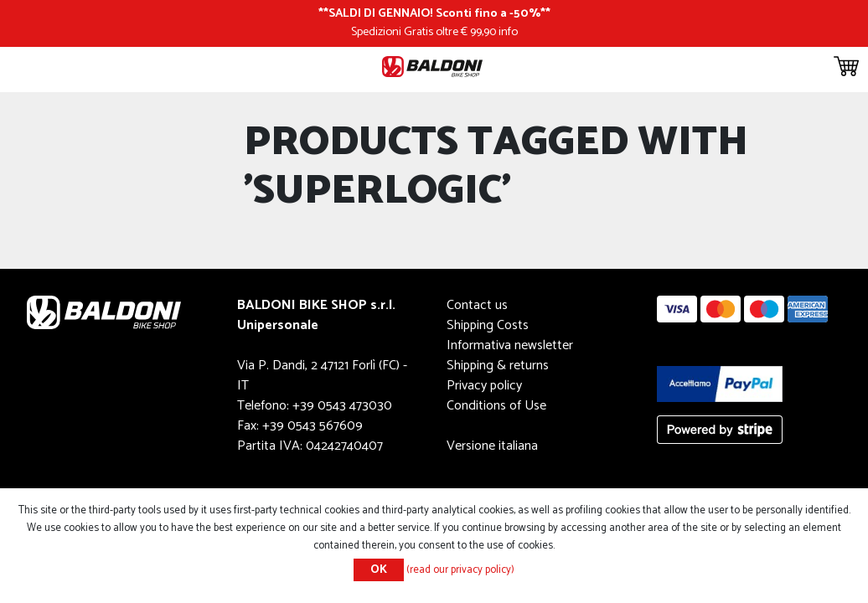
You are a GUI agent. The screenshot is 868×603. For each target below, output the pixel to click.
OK (379, 570)
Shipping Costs (488, 325)
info (508, 32)
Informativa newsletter (510, 345)
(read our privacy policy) (460, 570)
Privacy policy (484, 386)
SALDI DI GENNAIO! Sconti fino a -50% (434, 13)
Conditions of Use (496, 406)
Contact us (477, 305)
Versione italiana (492, 446)
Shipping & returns (498, 366)
